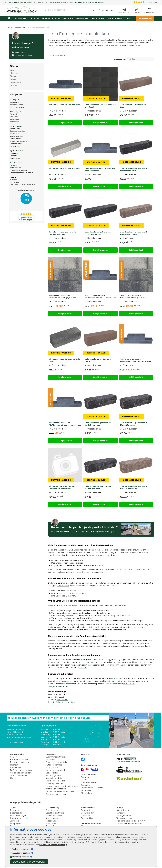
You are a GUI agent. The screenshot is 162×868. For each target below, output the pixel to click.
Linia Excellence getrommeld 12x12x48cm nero (63, 233)
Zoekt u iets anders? (19, 776)
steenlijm (83, 668)
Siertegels (68, 18)
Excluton (32, 2)
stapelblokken (63, 586)
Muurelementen (16, 144)
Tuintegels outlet (124, 816)
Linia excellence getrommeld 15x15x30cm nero (98, 424)
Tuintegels (34, 18)
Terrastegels (20, 18)
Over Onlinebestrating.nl (56, 757)
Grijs (14, 79)
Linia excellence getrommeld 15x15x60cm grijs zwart (63, 487)
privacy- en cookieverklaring (53, 845)
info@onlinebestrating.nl (24, 55)
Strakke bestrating (17, 136)
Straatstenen (51, 824)
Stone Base (86, 790)
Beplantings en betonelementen (22, 173)
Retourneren (16, 768)
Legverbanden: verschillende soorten (62, 786)
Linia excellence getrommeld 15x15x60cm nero (98, 487)
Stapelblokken (115, 18)
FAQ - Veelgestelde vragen (22, 770)
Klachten (14, 765)
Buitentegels (14, 119)
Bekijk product (65, 123)
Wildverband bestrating (19, 141)
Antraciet (16, 73)
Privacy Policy (52, 768)
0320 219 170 (119, 569)
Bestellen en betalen (19, 760)
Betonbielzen (87, 810)
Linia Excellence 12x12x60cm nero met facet (100, 106)
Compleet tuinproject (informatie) (22, 185)
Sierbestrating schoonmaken (129, 824)
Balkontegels (15, 122)
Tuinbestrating (53, 808)
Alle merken (86, 793)
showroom (98, 565)
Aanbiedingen (145, 18)
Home (10, 27)
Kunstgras (14, 180)
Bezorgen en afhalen (19, 762)
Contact (129, 18)
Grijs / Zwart (17, 82)
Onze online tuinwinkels (56, 762)
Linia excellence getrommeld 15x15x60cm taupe (133, 487)
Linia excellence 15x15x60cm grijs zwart (65, 360)
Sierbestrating (16, 126)
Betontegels (82, 18)
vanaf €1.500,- (61, 2)
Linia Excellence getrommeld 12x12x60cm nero (98, 233)
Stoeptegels (14, 116)
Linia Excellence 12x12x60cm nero (65, 105)
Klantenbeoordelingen (55, 778)
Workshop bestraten (55, 783)
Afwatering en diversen (18, 170)
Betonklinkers (15, 128)
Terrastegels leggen (125, 818)
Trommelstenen (16, 139)
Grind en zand (16, 163)
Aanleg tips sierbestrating (21, 773)
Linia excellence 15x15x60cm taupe (98, 360)
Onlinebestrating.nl (89, 782)
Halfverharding (15, 168)
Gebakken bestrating (18, 131)
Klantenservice (17, 778)
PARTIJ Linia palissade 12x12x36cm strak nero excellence (136, 360)
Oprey (84, 780)
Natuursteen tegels (17, 107)
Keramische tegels (51, 18)
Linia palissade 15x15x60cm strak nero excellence (100, 170)
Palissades (13, 156)
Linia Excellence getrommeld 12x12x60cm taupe (133, 233)
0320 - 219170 (20, 52)
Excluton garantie (53, 776)
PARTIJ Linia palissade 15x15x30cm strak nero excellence (100, 297)
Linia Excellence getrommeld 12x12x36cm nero (133, 169)
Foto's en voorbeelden (55, 781)
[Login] (137, 11)
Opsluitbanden (98, 18)
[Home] (22, 9)
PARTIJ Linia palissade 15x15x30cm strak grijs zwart (63, 297)
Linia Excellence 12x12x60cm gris (64, 168)
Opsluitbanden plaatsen (56, 794)
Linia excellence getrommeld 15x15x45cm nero (133, 424)
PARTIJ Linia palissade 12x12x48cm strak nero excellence (65, 424)
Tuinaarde (14, 165)
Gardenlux (85, 785)
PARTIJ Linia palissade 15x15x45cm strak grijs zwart (133, 297)
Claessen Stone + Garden (92, 788)
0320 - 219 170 (81, 532)
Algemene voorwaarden (56, 770)
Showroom (50, 760)
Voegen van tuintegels (56, 789)
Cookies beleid (52, 773)
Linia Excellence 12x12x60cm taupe (133, 106)
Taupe (15, 86)
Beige (14, 76)
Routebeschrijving (15, 742)
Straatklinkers (15, 146)
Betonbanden (15, 153)
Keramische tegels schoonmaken (60, 791)
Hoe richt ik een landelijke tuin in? (131, 821)
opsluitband (90, 662)
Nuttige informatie (54, 765)
